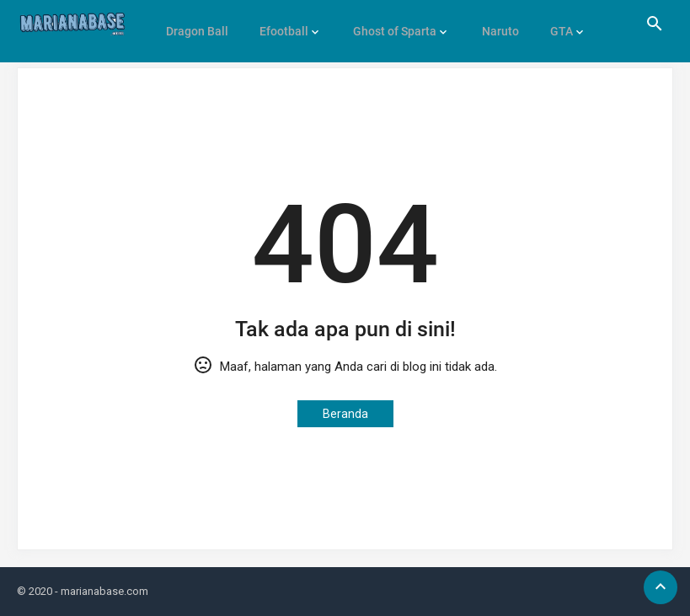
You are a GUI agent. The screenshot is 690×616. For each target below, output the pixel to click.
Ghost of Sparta (388, 24)
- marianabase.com (102, 591)
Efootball (280, 24)
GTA (549, 24)
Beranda (345, 414)
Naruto (490, 24)
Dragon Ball (195, 24)
